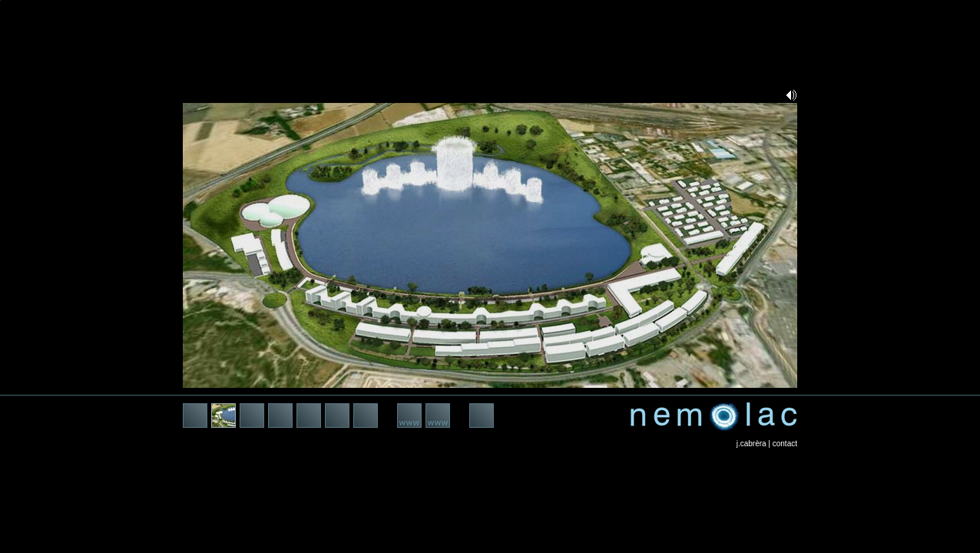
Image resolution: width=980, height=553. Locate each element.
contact (785, 444)
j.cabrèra (752, 444)
